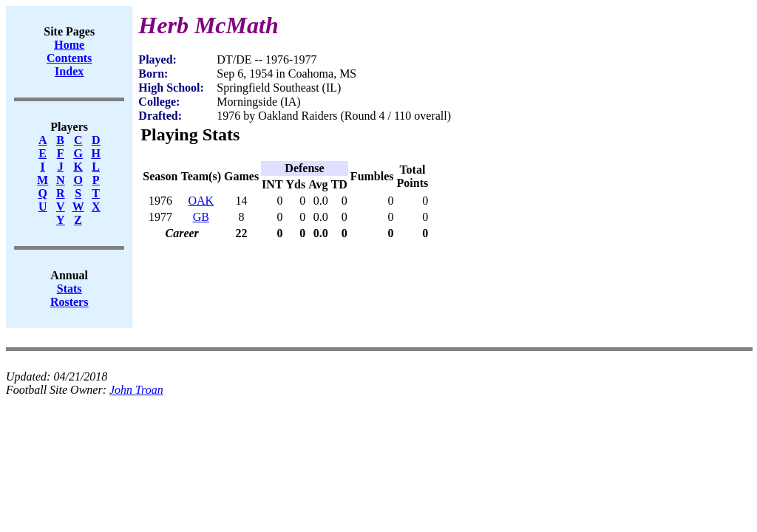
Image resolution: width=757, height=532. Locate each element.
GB (201, 217)
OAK (201, 201)
